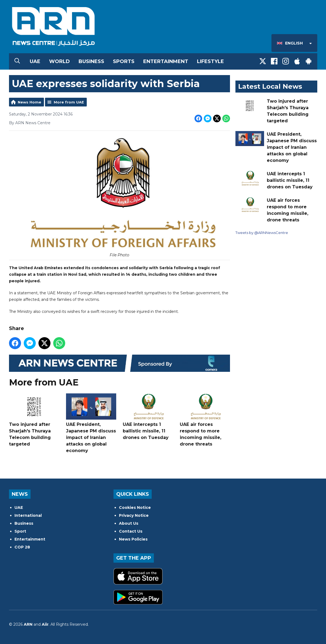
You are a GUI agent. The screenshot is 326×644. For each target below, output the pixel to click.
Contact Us (131, 531)
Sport (20, 531)
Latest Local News (270, 86)
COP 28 (22, 547)
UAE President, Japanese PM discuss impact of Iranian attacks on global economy (91, 423)
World (59, 61)
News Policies (133, 539)
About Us (129, 523)
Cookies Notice (135, 508)
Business (91, 61)
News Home (29, 102)
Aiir (45, 624)
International (28, 515)
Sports (124, 61)
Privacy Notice (134, 515)
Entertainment (166, 61)
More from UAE (69, 102)
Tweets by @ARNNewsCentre (262, 233)
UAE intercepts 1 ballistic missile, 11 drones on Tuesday (148, 417)
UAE (35, 61)
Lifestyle (210, 61)
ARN (28, 624)
